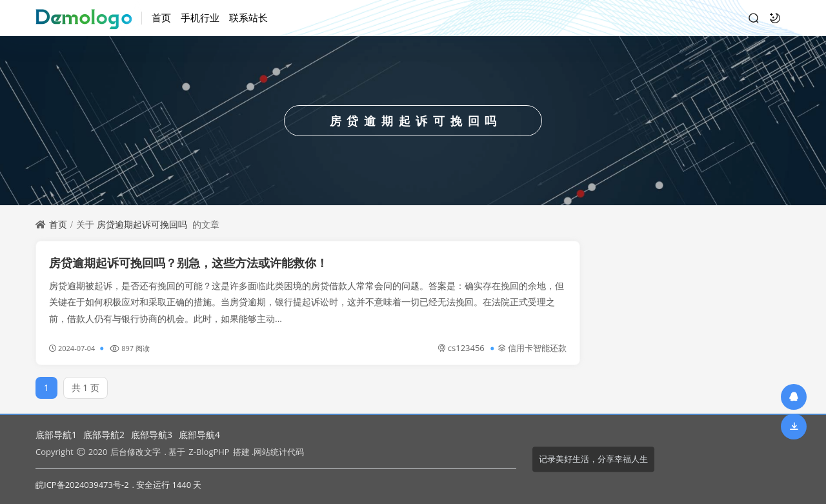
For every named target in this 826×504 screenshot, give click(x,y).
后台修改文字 (136, 452)
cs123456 (461, 348)
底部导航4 (199, 435)
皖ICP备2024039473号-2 (82, 485)
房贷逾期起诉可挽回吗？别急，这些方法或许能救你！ (188, 263)
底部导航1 (56, 435)
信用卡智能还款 (532, 348)
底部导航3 (152, 435)
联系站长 (248, 17)
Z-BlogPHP (209, 452)
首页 (161, 17)
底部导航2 (104, 435)
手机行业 (200, 17)
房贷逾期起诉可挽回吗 (142, 224)
